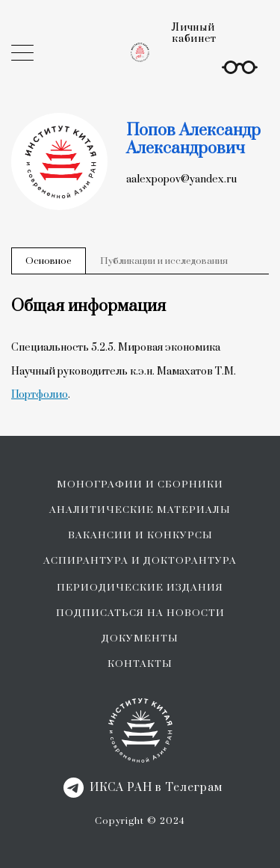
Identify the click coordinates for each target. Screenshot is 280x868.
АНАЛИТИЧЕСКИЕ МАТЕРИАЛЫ (140, 510)
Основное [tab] (49, 261)
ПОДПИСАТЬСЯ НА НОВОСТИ (140, 613)
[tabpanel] (140, 349)
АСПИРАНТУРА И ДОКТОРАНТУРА (140, 561)
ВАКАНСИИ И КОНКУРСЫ (140, 535)
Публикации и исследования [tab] (164, 261)
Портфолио (40, 395)
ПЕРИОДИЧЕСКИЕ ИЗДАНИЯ (140, 588)
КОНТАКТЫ (140, 664)
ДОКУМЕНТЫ (140, 638)
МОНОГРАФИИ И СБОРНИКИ (140, 484)
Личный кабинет (194, 34)
